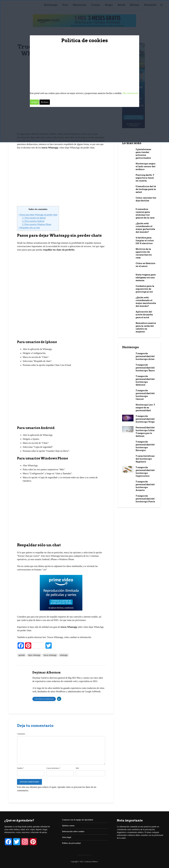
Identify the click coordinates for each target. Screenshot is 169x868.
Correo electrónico (53, 768)
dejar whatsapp (34, 655)
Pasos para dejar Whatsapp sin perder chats (38, 215)
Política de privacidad (71, 843)
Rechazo (45, 102)
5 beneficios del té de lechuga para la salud (146, 189)
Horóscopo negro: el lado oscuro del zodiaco (146, 166)
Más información (130, 93)
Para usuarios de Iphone (34, 218)
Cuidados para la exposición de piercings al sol (145, 289)
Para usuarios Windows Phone (37, 224)
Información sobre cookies (73, 831)
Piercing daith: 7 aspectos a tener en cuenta (145, 178)
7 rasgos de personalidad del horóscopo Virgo (145, 419)
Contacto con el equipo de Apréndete (78, 820)
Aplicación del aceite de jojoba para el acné (144, 315)
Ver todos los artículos (44, 699)
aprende (22, 655)
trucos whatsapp (50, 655)
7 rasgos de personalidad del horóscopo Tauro (145, 368)
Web (77, 768)
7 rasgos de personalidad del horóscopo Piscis (145, 499)
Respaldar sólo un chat (29, 228)
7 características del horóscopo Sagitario (145, 459)
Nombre (20, 768)
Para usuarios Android (33, 221)
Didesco (95, 862)
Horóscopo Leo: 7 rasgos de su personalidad (145, 408)
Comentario (21, 734)
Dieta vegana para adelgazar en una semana (146, 278)
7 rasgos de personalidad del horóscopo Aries (145, 356)
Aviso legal (67, 837)
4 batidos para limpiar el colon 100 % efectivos (145, 241)
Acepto (34, 102)
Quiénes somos (68, 826)
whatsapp (64, 655)
